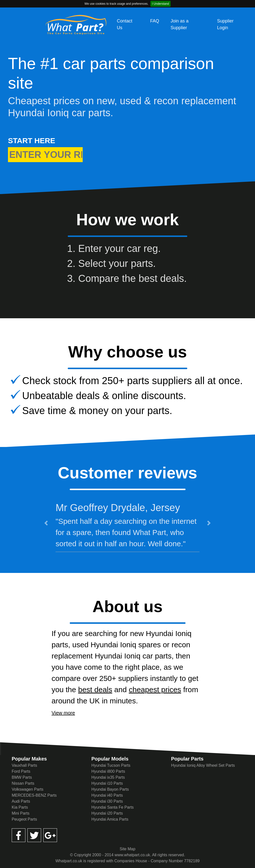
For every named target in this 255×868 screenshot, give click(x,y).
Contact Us (125, 24)
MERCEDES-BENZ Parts (34, 795)
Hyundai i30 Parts (107, 801)
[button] (46, 523)
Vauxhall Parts (24, 765)
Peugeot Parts (24, 819)
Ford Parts (21, 771)
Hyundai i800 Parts (108, 771)
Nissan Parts (23, 783)
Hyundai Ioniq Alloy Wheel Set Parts (203, 765)
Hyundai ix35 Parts (108, 777)
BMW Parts (22, 777)
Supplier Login (225, 24)
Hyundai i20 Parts (107, 813)
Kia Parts (20, 807)
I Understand (160, 4)
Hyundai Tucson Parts (111, 765)
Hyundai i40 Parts (107, 795)
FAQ (155, 21)
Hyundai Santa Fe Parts (113, 807)
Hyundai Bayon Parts (110, 789)
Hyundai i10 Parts (107, 783)
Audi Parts (21, 801)
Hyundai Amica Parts (110, 819)
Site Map (127, 849)
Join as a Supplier (180, 24)
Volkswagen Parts (28, 789)
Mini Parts (21, 813)
